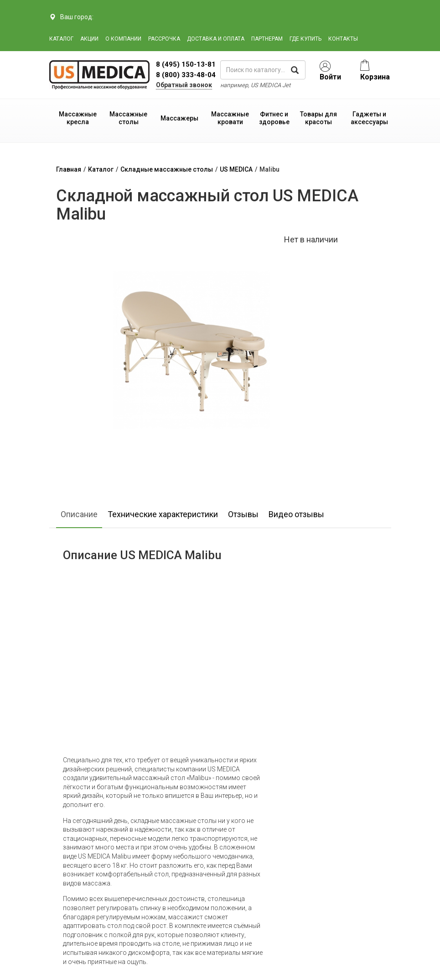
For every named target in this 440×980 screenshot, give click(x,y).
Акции (89, 39)
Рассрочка (164, 39)
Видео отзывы (296, 514)
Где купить (305, 39)
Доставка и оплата (216, 39)
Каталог (61, 39)
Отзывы (243, 514)
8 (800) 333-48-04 (186, 75)
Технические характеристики (163, 514)
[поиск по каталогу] (263, 70)
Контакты (343, 39)
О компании (123, 39)
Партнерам (267, 39)
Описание (79, 514)
